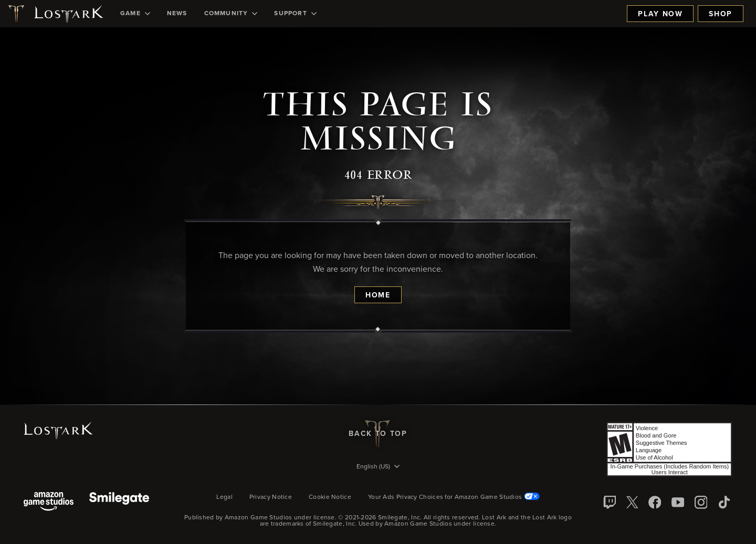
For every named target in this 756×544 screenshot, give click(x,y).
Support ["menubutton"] (295, 14)
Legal (224, 497)
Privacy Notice (271, 497)
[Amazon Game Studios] (49, 502)
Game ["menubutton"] (135, 14)
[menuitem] (135, 14)
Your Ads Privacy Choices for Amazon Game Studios (454, 497)
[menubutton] (378, 467)
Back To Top (378, 434)
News (177, 14)
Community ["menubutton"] (231, 14)
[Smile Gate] (119, 502)
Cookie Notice (330, 497)
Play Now (660, 14)
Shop (721, 14)
